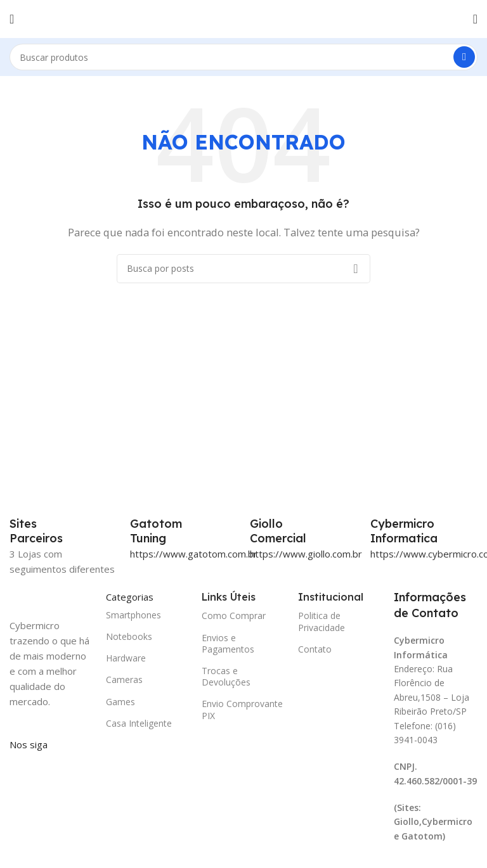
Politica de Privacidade (321, 621)
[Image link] (51, 597)
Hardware (126, 658)
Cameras (124, 680)
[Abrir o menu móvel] (12, 19)
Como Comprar (234, 616)
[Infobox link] (184, 531)
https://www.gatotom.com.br (194, 554)
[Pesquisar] (243, 57)
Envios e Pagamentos (228, 643)
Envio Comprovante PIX (242, 709)
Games (120, 702)
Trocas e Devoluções (226, 676)
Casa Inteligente (139, 723)
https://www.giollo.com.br (306, 554)
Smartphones (133, 615)
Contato (315, 649)
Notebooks (129, 636)
